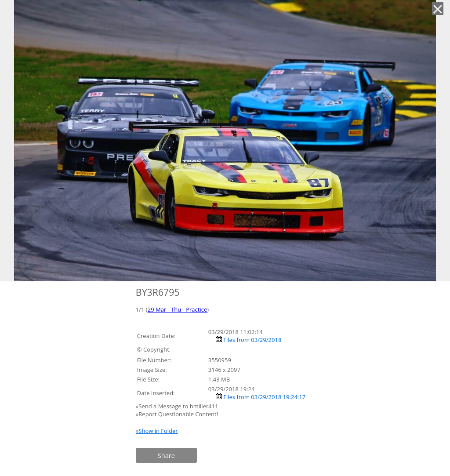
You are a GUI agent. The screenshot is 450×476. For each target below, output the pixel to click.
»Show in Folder (157, 431)
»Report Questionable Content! (177, 414)
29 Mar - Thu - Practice (177, 309)
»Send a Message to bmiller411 (178, 406)
